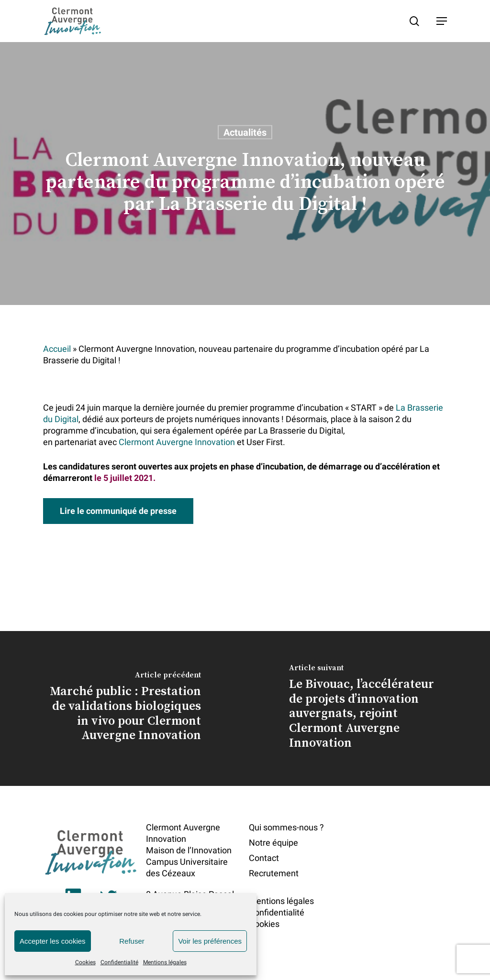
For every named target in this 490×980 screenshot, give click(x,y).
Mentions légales (165, 962)
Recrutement (274, 873)
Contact (264, 858)
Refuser (132, 941)
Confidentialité (119, 962)
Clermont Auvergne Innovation (177, 442)
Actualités (245, 132)
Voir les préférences (210, 941)
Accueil (57, 349)
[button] (442, 21)
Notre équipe (273, 843)
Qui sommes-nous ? (286, 827)
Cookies (85, 962)
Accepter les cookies (53, 941)
